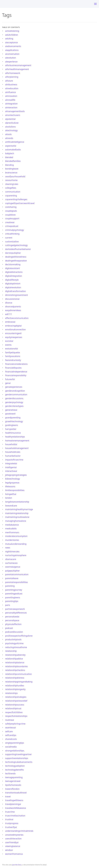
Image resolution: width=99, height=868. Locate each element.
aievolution (11, 58)
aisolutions (10, 127)
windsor (9, 850)
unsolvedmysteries (14, 835)
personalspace (12, 620)
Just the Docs (17, 865)
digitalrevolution (13, 287)
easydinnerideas (13, 310)
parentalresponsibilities (16, 582)
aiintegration (11, 104)
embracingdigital (13, 326)
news (8, 548)
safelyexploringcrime (15, 724)
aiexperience (11, 62)
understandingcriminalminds (19, 831)
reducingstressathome (16, 647)
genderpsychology (14, 402)
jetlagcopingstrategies (16, 475)
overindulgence (13, 567)
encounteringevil (13, 333)
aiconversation (12, 54)
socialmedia (11, 747)
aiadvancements (13, 46)
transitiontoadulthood (16, 793)
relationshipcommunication (18, 674)
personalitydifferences (16, 613)
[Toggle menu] (95, 4)
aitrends (9, 138)
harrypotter (11, 429)
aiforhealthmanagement (17, 69)
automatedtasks (13, 150)
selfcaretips (11, 735)
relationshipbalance (15, 662)
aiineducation (12, 88)
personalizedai (12, 617)
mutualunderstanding (16, 544)
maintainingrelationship (17, 513)
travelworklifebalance (16, 808)
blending (9, 165)
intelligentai (11, 467)
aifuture (9, 81)
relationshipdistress (15, 678)
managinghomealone (16, 521)
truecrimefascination (15, 816)
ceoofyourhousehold (15, 176)
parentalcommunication (17, 574)
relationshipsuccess (15, 705)
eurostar (9, 341)
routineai (10, 720)
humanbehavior (13, 456)
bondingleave (12, 169)
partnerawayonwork (15, 609)
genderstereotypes (14, 406)
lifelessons (10, 486)
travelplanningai (13, 804)
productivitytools (13, 639)
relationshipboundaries (16, 666)
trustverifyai (11, 827)
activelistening (12, 31)
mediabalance (12, 525)
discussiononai (12, 299)
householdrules (13, 452)
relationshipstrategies (16, 697)
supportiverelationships (17, 758)
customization (12, 241)
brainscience (11, 173)
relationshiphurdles (15, 686)
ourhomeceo (11, 563)
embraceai (10, 322)
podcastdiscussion (14, 632)
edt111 (9, 314)
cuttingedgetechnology (16, 245)
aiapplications (12, 50)
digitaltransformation (16, 291)
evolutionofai (11, 349)
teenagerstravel (13, 781)
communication (13, 192)
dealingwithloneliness (16, 257)
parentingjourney (14, 590)
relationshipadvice (14, 659)
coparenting (11, 196)
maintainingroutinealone (17, 517)
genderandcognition (15, 391)
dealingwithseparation (16, 261)
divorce (9, 303)
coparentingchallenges (16, 199)
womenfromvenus (14, 854)
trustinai (9, 819)
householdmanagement (17, 448)
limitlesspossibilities (15, 490)
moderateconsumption (16, 536)
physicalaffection (13, 624)
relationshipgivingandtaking (19, 682)
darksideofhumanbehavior (18, 249)
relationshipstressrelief (16, 701)
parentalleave (12, 578)
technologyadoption (15, 766)
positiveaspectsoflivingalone (19, 636)
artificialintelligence (15, 142)
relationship (11, 651)
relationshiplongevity (15, 689)
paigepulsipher (12, 571)
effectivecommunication (17, 318)
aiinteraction (11, 107)
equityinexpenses (14, 337)
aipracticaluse (12, 123)
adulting (9, 39)
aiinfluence (10, 92)
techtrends (10, 773)
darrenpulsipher (13, 253)
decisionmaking (13, 264)
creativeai (10, 222)
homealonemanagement (17, 441)
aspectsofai (11, 146)
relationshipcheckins (15, 670)
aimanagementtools (15, 111)
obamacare (11, 559)
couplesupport (12, 218)
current (9, 238)
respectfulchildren (14, 712)
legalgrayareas (12, 483)
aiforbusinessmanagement (18, 65)
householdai (11, 444)
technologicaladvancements (19, 762)
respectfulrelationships (16, 716)
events (8, 345)
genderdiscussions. (14, 398)
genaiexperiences (14, 387)
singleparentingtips (15, 743)
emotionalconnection (15, 329)
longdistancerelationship (17, 502)
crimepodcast (12, 226)
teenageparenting (14, 777)
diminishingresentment (16, 295)
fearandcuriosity (13, 360)
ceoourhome (11, 180)
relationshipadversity (15, 655)
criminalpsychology (15, 230)
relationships (11, 693)
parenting (10, 586)
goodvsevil (10, 414)
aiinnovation (11, 96)
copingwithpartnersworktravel (20, 203)
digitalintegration (14, 276)
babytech (10, 153)
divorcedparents (13, 307)
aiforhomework (13, 73)
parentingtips (12, 601)
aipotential (10, 119)
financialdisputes (13, 368)
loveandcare (11, 506)
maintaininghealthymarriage (19, 509)
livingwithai (11, 494)
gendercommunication (16, 394)
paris (8, 605)
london (9, 498)
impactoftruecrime (14, 460)
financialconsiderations (16, 364)
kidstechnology (13, 479)
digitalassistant (12, 268)
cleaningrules (12, 184)
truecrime (10, 812)
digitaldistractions (14, 272)
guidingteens (12, 425)
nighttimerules (12, 552)
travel (8, 796)
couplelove (10, 215)
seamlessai (10, 728)
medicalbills (11, 528)
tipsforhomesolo (13, 785)
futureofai (10, 379)
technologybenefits (15, 770)
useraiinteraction (13, 839)
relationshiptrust (13, 708)
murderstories (12, 540)
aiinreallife (10, 100)
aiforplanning (12, 77)
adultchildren (12, 35)
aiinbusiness (11, 84)
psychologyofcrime (14, 643)
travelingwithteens (14, 800)
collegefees (11, 188)
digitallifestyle (12, 280)
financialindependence (16, 372)
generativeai (11, 410)
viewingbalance (13, 846)
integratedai (11, 463)
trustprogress (12, 823)
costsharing (11, 207)
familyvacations (13, 356)
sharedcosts (11, 739)
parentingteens (13, 597)
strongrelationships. (15, 751)
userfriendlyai (12, 842)
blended (9, 157)
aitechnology (11, 130)
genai (8, 383)
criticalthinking (12, 234)
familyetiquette (13, 352)
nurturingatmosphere (16, 555)
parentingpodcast (14, 594)
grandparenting (13, 418)
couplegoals (11, 211)
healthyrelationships (15, 437)
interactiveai (11, 471)
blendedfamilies (13, 161)
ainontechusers (13, 115)
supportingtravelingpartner (18, 754)
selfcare (9, 731)
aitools (8, 134)
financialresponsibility (16, 375)
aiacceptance (11, 42)
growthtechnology (14, 421)
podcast (9, 628)
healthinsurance (13, 433)
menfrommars (12, 532)
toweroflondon (12, 789)
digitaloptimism (13, 284)
